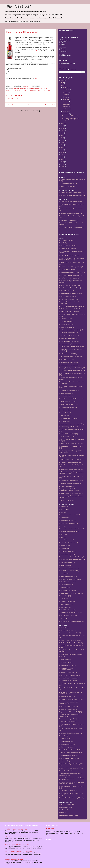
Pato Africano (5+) (64, 810)
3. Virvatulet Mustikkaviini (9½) (68, 610)
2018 (63, 135)
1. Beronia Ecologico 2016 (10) (68, 296)
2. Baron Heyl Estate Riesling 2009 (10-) (70, 675)
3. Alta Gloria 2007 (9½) (66, 416)
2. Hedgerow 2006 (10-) (66, 663)
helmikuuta (66, 111)
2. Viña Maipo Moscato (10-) (67, 696)
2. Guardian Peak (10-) (65, 319)
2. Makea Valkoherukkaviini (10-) (68, 576)
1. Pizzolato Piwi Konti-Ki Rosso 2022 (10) (71, 312)
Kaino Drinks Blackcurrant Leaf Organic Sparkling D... (71, 119)
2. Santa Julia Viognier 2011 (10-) (68, 678)
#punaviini (38, 89)
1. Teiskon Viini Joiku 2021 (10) (68, 551)
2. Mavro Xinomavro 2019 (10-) (68, 402)
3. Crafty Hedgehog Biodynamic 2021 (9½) (71, 481)
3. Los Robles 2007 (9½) (66, 741)
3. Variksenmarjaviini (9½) (66, 604)
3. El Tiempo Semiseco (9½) (67, 744)
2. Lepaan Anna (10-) (65, 588)
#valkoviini (31, 91)
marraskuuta (66, 90)
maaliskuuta (66, 109)
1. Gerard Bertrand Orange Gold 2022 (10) (71, 202)
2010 (63, 155)
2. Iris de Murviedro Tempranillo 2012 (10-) (71, 357)
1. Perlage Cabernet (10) (66, 240)
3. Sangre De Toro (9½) (66, 413)
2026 (63, 81)
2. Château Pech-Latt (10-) (67, 324)
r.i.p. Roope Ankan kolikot (33, 51)
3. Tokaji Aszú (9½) (64, 736)
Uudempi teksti (11, 105)
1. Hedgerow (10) (64, 627)
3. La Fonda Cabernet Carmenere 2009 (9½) (71, 424)
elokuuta (65, 97)
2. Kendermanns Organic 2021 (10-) (69, 719)
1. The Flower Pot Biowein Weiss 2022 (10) (71, 643)
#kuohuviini (23, 89)
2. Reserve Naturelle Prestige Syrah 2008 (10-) (72, 347)
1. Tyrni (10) (62, 512)
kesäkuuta (66, 102)
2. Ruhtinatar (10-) (64, 574)
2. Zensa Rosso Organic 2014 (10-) (69, 362)
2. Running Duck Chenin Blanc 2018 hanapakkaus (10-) (69, 703)
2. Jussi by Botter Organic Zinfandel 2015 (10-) (72, 368)
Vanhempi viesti (50, 105)
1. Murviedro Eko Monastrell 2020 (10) (70, 309)
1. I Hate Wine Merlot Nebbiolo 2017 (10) (70, 293)
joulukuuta (66, 87)
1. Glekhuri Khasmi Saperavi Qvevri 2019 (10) (72, 306)
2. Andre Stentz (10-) (65, 660)
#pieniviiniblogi (31, 89)
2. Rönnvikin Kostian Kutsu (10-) (68, 590)
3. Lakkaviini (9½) (64, 618)
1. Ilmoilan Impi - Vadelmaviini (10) (69, 523)
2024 (63, 85)
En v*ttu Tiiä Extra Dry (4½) (67, 804)
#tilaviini (25, 91)
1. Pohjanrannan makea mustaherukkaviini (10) (72, 196)
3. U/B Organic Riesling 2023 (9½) (69, 220)
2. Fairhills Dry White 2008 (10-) (68, 672)
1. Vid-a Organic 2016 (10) (66, 291)
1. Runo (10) (63, 526)
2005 (63, 167)
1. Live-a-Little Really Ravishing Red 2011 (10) (72, 272)
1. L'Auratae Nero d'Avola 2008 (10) (69, 255)
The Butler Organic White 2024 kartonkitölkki (17, 845)
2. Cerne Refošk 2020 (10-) (67, 396)
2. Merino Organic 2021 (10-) (67, 393)
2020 (63, 131)
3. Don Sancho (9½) (65, 410)
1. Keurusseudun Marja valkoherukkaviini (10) (72, 529)
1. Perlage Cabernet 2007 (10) (68, 246)
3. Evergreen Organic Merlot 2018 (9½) (70, 462)
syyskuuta (65, 95)
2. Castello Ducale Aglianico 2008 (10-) (70, 344)
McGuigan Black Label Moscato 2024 (15, 859)
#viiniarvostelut (42, 91)
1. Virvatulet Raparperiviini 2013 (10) (69, 532)
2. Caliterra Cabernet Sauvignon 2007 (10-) (71, 330)
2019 (63, 133)
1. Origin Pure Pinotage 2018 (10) (68, 299)
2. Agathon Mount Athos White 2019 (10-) (71, 712)
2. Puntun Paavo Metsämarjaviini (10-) (70, 568)
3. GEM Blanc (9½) (64, 761)
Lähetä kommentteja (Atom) (32, 111)
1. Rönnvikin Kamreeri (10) (67, 540)
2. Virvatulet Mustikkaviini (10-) (68, 582)
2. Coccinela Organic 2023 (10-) (68, 184)
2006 (63, 164)
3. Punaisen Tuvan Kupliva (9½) (68, 616)
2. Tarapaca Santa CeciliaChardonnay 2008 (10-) (66, 669)
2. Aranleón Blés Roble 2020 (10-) (69, 404)
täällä (36, 79)
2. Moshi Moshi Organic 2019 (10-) (69, 709)
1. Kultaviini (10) (64, 507)
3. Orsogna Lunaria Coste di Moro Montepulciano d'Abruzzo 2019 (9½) (69, 490)
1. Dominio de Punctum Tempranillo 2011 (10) (72, 275)
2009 (63, 157)
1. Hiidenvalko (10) (64, 548)
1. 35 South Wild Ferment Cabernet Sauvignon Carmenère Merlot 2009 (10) (72, 259)
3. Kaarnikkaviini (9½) (65, 607)
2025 (63, 83)
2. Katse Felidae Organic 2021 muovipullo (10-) (72, 399)
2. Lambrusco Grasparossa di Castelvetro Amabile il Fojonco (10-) (71, 350)
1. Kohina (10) (63, 534)
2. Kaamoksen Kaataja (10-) (67, 562)
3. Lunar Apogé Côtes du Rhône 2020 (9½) (71, 493)
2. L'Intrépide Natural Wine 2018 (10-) (70, 390)
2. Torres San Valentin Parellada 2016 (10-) (71, 699)
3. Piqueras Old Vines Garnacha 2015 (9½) (71, 459)
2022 (63, 126)
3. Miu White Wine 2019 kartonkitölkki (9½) (71, 768)
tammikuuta (66, 114)
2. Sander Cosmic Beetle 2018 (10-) (69, 706)
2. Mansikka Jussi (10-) (66, 565)
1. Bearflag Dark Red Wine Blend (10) (70, 278)
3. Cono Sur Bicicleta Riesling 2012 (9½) (70, 750)
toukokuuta (66, 104)
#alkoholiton (16, 89)
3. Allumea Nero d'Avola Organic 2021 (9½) (71, 483)
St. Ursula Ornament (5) (66, 807)
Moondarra (50, 828)
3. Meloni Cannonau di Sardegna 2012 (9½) (71, 444)
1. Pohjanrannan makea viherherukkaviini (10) (72, 193)
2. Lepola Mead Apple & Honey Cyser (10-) (71, 593)
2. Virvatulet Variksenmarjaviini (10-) (69, 571)
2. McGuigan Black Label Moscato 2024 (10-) (72, 213)
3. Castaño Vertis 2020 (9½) (67, 486)
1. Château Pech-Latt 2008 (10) (68, 248)
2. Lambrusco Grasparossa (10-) (68, 338)
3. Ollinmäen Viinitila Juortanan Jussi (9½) (71, 613)
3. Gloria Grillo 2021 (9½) (66, 771)
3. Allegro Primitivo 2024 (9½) (67, 186)
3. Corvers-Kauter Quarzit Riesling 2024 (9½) (72, 227)
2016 (63, 140)
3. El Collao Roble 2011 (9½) (67, 437)
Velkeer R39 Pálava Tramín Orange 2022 (16, 837)
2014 (63, 145)
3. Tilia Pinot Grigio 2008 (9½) (67, 747)
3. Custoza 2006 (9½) (65, 739)
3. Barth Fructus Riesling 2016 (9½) (69, 758)
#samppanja (9, 91)
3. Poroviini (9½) (64, 599)
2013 (63, 147)
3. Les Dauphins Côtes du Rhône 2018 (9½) (71, 469)
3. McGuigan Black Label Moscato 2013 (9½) (72, 753)
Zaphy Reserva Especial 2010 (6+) (69, 815)
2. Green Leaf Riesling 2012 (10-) (68, 681)
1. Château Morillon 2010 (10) (67, 270)
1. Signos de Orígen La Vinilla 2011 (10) (70, 640)
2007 (63, 162)
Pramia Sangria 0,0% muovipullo (71, 116)
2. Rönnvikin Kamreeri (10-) (67, 585)
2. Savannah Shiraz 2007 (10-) (68, 327)
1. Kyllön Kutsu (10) (65, 546)
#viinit (48, 91)
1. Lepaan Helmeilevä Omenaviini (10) (70, 515)
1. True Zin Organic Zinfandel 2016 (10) (70, 288)
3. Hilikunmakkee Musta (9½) (67, 602)
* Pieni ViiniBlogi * (18, 7)
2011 (63, 152)
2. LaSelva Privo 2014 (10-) (67, 359)
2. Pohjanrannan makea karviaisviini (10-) (71, 579)
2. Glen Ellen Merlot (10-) (66, 322)
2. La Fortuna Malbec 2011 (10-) (68, 354)
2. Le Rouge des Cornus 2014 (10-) (69, 365)
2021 (63, 128)
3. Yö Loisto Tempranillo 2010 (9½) (69, 427)
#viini (36, 91)
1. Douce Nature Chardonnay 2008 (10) (70, 633)
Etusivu (30, 105)
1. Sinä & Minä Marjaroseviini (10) (68, 543)
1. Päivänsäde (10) (64, 518)
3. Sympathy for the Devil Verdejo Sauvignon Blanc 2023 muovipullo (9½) (71, 783)
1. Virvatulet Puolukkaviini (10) (67, 521)
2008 (63, 159)
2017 (63, 138)
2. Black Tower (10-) (65, 657)
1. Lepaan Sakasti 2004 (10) (67, 554)
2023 (63, 123)
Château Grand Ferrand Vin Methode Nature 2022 (18, 851)
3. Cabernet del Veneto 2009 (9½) (69, 434)
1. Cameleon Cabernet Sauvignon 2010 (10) (71, 267)
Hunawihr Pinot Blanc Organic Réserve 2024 (17, 829)
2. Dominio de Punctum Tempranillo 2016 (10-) (72, 371)
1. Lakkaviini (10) (64, 509)
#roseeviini (44, 89)
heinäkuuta (66, 99)
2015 (63, 143)
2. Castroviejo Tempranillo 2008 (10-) (69, 341)
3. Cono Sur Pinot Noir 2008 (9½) (68, 418)
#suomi (20, 91)
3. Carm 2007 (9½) (64, 421)
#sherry (15, 91)
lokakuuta (65, 92)
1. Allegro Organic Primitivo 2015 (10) (69, 285)
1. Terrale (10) (63, 243)
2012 (63, 150)
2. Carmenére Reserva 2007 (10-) (68, 333)
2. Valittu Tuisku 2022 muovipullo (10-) (70, 722)
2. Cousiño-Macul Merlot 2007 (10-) (69, 336)
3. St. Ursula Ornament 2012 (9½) (69, 755)
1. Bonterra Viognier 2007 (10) (67, 630)
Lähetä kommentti (13, 99)
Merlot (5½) (62, 813)
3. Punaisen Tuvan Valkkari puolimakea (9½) (71, 621)
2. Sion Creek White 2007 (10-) (68, 665)
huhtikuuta (66, 107)
